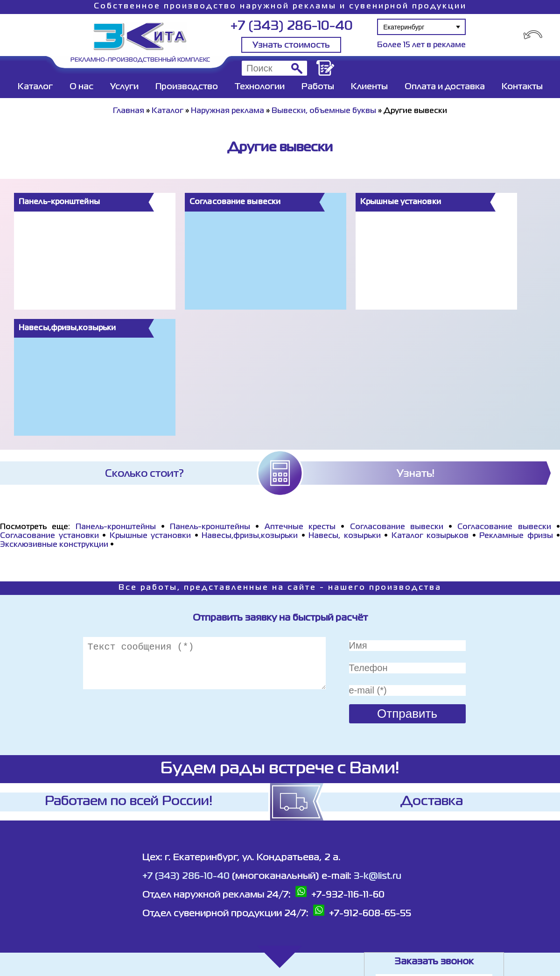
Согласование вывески (397, 527)
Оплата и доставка (445, 87)
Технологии (260, 87)
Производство (187, 87)
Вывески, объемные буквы (324, 111)
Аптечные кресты (300, 527)
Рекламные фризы (516, 536)
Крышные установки (150, 536)
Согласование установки (49, 536)
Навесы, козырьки (345, 536)
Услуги (124, 87)
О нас (81, 87)
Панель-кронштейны (116, 527)
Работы (318, 87)
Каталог (35, 87)
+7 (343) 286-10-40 (291, 26)
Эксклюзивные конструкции (54, 545)
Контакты (522, 87)
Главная (129, 111)
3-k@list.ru (378, 876)
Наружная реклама (227, 111)
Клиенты (369, 87)
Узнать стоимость (291, 45)
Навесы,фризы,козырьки (250, 536)
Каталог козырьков (430, 536)
